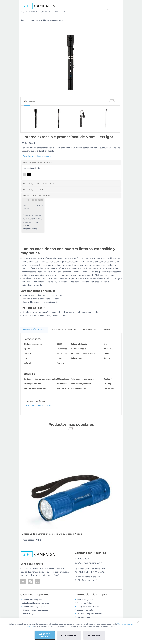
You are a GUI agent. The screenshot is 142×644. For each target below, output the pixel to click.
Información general (85, 599)
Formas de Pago (83, 617)
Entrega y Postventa (85, 610)
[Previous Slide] (111, 101)
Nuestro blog (28, 613)
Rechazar (94, 635)
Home (23, 20)
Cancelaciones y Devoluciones (89, 613)
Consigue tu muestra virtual (88, 606)
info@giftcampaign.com (88, 563)
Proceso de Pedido (85, 603)
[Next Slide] (113, 101)
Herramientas (34, 20)
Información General (34, 330)
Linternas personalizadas (53, 20)
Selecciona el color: (32, 168)
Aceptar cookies (45, 635)
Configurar (69, 635)
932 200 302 (82, 559)
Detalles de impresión (64, 330)
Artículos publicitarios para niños (36, 603)
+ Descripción (28, 156)
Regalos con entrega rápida (34, 606)
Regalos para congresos (32, 599)
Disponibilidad (90, 330)
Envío (107, 330)
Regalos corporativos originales (35, 610)
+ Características (43, 156)
